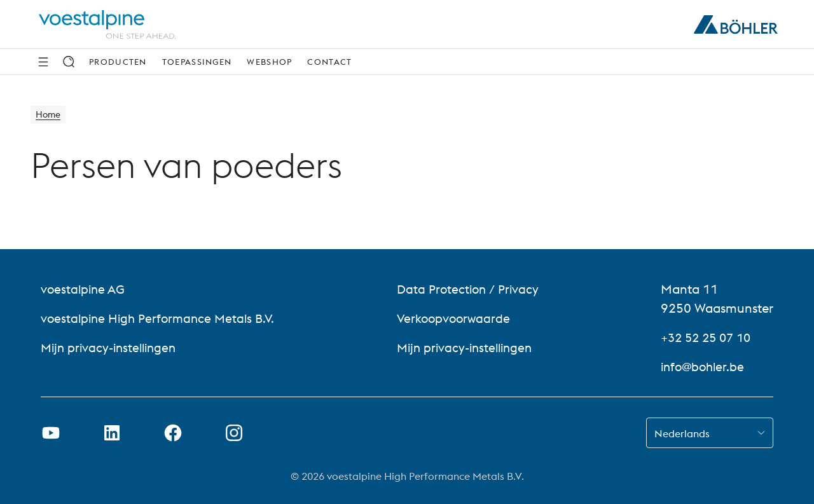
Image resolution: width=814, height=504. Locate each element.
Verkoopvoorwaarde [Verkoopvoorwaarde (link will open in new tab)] (457, 318)
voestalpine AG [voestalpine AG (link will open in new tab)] (84, 289)
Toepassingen (197, 62)
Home (50, 116)
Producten (118, 62)
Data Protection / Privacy (472, 289)
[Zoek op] (69, 62)
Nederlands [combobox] (682, 433)
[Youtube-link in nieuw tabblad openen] (51, 433)
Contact (329, 62)
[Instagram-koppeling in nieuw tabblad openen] (234, 433)
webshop (269, 62)
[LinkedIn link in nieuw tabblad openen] (112, 433)
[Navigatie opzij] (43, 62)
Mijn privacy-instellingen (112, 347)
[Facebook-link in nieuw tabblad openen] (173, 433)
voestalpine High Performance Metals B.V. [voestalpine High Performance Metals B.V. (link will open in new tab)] (162, 318)
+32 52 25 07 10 (709, 337)
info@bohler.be (705, 366)
